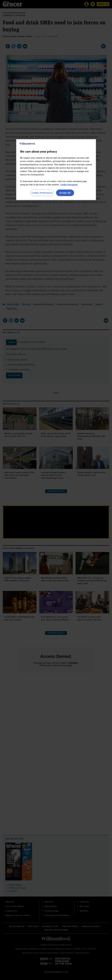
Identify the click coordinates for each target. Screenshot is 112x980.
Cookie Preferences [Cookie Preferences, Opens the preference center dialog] (42, 193)
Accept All (65, 193)
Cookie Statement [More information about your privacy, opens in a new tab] (69, 185)
